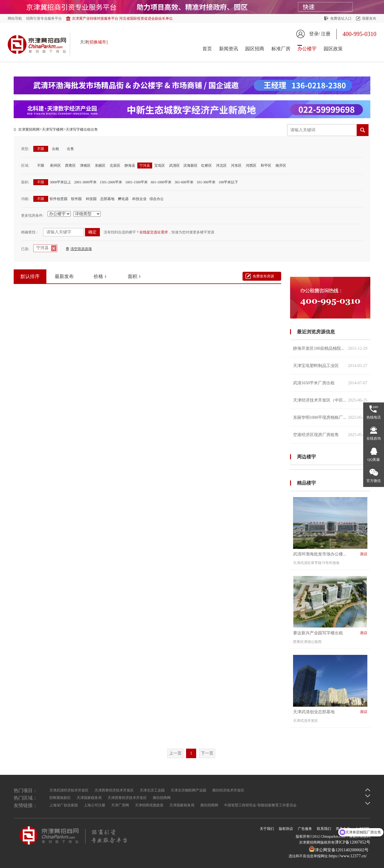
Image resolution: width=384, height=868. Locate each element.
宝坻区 (160, 166)
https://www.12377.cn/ (348, 856)
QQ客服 (373, 460)
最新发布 (64, 276)
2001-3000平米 (85, 182)
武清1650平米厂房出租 (330, 383)
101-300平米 (206, 182)
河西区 (251, 166)
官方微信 (374, 481)
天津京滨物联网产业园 (188, 790)
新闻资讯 (229, 49)
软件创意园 (59, 199)
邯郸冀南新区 (60, 798)
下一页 (207, 753)
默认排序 (30, 276)
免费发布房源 (263, 276)
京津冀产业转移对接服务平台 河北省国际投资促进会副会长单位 (122, 18)
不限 (41, 149)
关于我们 (267, 829)
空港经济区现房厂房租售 (330, 435)
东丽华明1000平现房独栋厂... (330, 417)
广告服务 (305, 829)
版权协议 (286, 829)
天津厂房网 (120, 805)
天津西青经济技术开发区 (114, 790)
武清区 (174, 166)
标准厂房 (281, 49)
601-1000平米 (161, 182)
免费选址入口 (341, 18)
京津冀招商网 (29, 129)
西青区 (70, 166)
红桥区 (207, 166)
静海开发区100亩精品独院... (330, 348)
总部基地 (107, 199)
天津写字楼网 (53, 129)
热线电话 (374, 417)
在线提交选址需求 (154, 232)
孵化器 (123, 199)
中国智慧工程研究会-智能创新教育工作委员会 (260, 805)
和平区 (266, 166)
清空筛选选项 (81, 249)
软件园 (76, 199)
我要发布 (369, 18)
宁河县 (145, 166)
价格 (98, 276)
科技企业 (139, 199)
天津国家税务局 (89, 798)
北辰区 (115, 166)
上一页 (175, 753)
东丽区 (100, 166)
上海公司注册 (95, 805)
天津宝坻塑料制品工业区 (330, 366)
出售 (70, 149)
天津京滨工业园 (152, 790)
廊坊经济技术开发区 (228, 790)
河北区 (221, 166)
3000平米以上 (60, 182)
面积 (133, 276)
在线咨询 (374, 438)
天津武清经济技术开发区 (69, 790)
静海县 (130, 166)
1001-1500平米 (136, 182)
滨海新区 (191, 166)
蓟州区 (56, 166)
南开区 (281, 166)
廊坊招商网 (162, 798)
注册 (326, 34)
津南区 (85, 166)
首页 (207, 49)
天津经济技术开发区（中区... (330, 400)
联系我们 (324, 829)
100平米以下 (228, 182)
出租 (56, 149)
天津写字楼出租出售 (82, 129)
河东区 (236, 166)
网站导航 (15, 18)
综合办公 (157, 199)
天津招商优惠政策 (149, 805)
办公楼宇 (307, 49)
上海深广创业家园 (64, 805)
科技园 (91, 199)
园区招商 (255, 49)
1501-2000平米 (111, 182)
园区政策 (333, 49)
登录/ (314, 34)
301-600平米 (184, 182)
